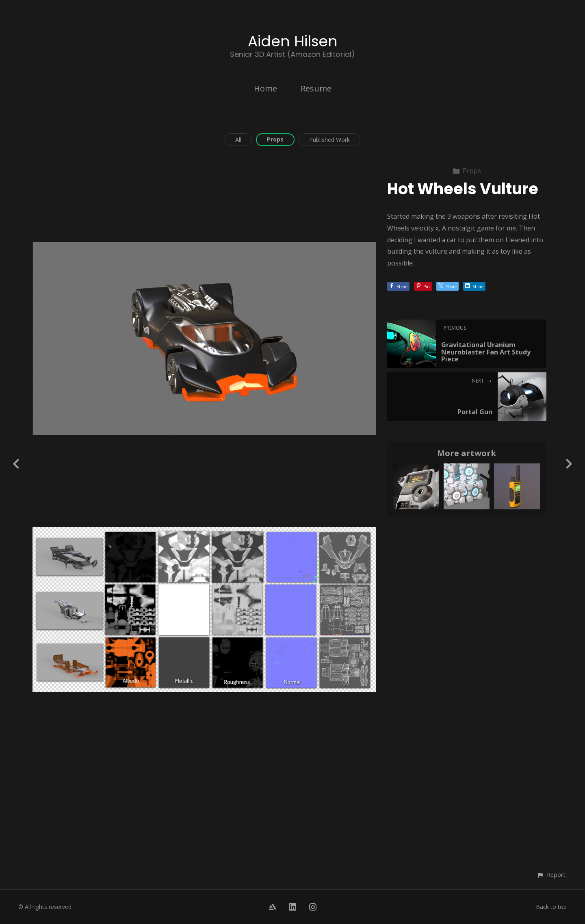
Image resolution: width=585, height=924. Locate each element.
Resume (316, 88)
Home (265, 88)
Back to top (551, 907)
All (238, 140)
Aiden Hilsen (293, 41)
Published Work (329, 140)
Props (275, 139)
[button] (551, 875)
